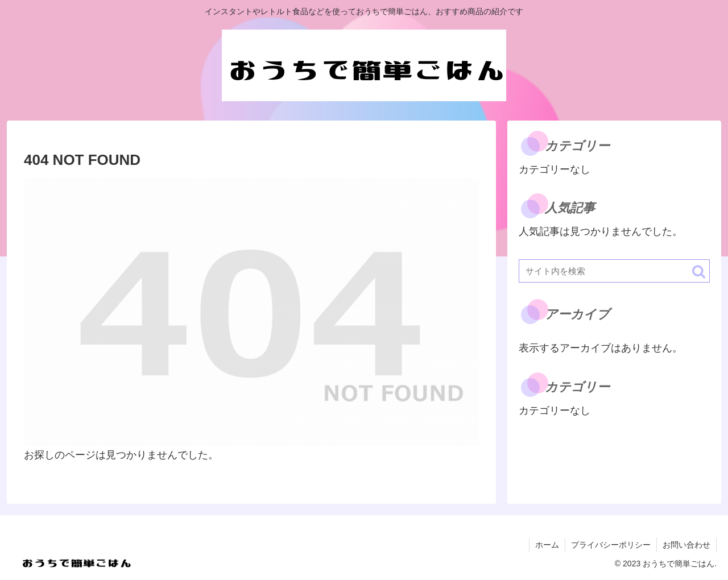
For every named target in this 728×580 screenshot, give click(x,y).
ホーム (547, 545)
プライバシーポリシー (611, 545)
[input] (614, 271)
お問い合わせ (686, 545)
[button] (699, 272)
